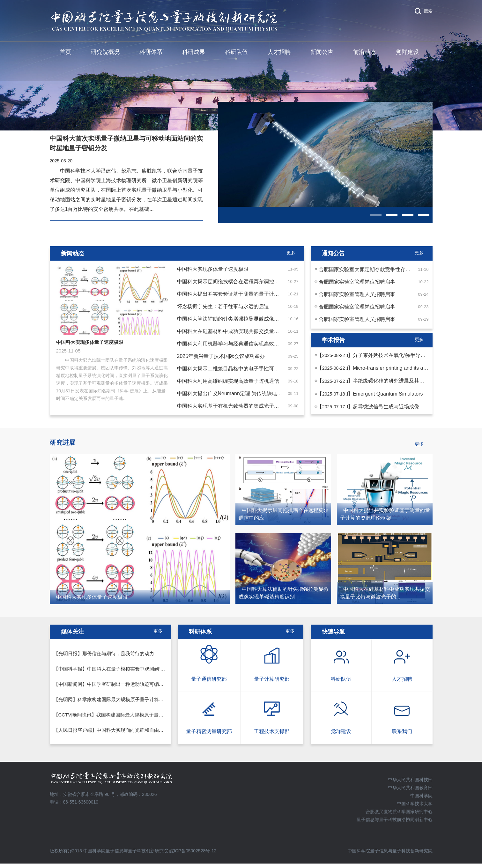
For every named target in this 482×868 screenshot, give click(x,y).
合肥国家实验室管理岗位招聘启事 (357, 282)
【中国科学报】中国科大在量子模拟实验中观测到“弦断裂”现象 (120, 669)
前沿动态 (365, 52)
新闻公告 (322, 52)
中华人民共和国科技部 (410, 780)
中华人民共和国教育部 (410, 788)
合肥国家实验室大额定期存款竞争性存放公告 (370, 269)
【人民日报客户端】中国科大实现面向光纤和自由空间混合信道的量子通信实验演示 (142, 730)
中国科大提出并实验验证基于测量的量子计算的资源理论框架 (246, 294)
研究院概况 (105, 52)
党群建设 (407, 52)
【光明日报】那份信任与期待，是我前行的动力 (104, 653)
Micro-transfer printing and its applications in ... (406, 368)
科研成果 (194, 52)
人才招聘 (279, 52)
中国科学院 (421, 796)
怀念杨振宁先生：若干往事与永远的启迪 (223, 306)
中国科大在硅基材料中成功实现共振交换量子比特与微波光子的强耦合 (256, 331)
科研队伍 (236, 52)
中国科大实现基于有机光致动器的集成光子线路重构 (236, 406)
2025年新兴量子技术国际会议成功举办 (221, 356)
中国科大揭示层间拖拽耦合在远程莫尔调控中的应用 (236, 282)
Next (173, 339)
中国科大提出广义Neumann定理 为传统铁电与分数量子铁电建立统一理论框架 (265, 393)
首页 (65, 52)
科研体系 (151, 52)
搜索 (428, 11)
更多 (290, 631)
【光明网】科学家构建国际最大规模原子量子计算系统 (111, 699)
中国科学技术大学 (415, 804)
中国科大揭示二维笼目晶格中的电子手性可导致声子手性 (241, 369)
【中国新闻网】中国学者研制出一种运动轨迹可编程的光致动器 (121, 684)
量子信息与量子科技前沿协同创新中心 (395, 820)
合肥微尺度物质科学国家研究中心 (399, 812)
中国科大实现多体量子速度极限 (213, 269)
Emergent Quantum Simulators (388, 394)
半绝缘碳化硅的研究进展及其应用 (391, 381)
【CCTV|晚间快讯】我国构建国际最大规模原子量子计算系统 (118, 715)
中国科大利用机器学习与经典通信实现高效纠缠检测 (236, 344)
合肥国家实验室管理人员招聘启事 (357, 294)
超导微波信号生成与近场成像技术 (391, 407)
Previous (51, 339)
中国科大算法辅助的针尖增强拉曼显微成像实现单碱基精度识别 (248, 319)
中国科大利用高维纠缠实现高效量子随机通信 (228, 381)
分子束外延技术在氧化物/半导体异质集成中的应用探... (414, 355)
